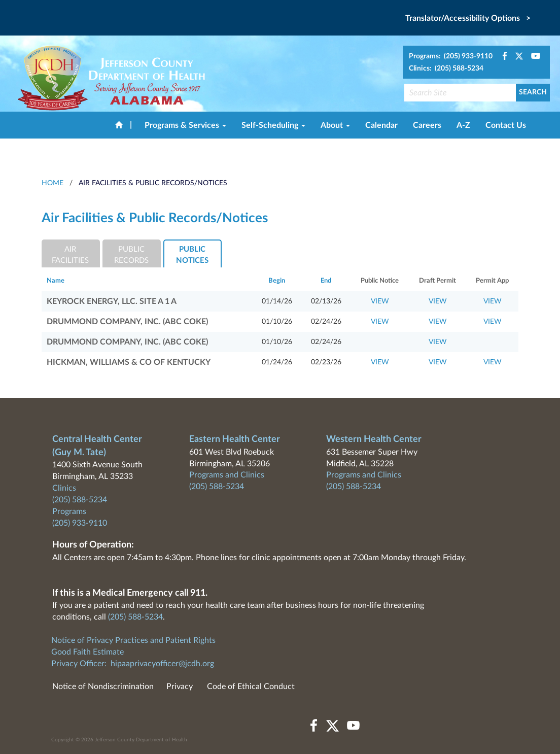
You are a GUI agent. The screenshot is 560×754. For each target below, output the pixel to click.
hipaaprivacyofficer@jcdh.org (162, 664)
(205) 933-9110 (80, 523)
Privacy (180, 687)
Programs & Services (185, 125)
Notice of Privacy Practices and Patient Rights (133, 640)
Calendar (381, 125)
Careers (427, 125)
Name (56, 281)
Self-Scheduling (273, 125)
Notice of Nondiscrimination (103, 687)
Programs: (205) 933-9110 (451, 56)
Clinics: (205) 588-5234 (446, 68)
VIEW (380, 301)
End (326, 281)
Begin (277, 281)
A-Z (463, 125)
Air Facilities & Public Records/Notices (153, 183)
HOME (52, 183)
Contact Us (506, 125)
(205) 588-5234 (80, 500)
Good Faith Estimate (87, 652)
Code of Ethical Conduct (251, 687)
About (335, 125)
